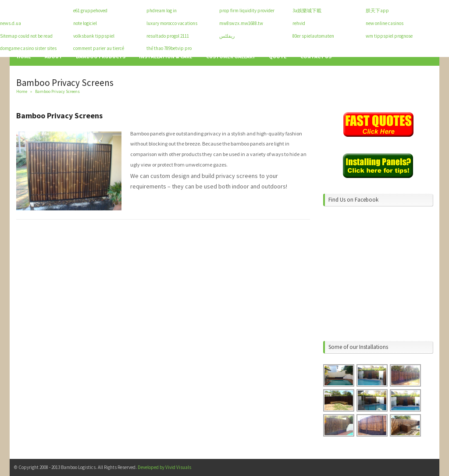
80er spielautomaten (313, 36)
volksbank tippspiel (94, 36)
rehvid (299, 23)
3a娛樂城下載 (307, 11)
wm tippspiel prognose (389, 36)
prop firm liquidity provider (247, 11)
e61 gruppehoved (90, 11)
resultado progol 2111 (168, 36)
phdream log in (162, 11)
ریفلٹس (227, 36)
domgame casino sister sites (28, 48)
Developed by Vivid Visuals (164, 467)
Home (22, 91)
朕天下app (377, 11)
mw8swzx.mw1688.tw (241, 23)
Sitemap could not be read (26, 36)
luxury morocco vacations (172, 23)
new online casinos (385, 23)
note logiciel (85, 23)
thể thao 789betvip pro (169, 48)
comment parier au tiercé (99, 48)
